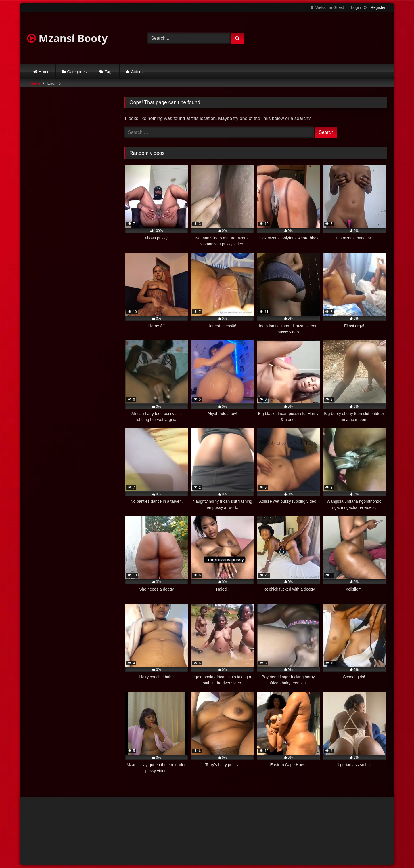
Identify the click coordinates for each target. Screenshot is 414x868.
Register (378, 7)
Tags (109, 72)
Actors (137, 72)
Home (44, 72)
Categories (77, 72)
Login (356, 7)
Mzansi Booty (67, 38)
